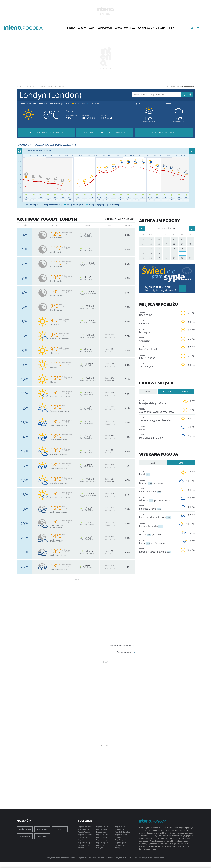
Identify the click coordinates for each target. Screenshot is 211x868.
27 (159, 258)
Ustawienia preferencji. (96, 858)
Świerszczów (158, 419)
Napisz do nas (25, 829)
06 (159, 244)
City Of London (158, 357)
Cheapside (158, 339)
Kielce (158, 542)
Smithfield (158, 322)
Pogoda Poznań (84, 837)
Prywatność (110, 858)
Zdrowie (81, 848)
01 (174, 239)
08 (174, 244)
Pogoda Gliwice (121, 845)
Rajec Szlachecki (158, 490)
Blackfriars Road (158, 348)
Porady (117, 848)
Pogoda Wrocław (103, 835)
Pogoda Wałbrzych (85, 842)
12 (150, 249)
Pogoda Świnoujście (122, 832)
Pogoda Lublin (102, 837)
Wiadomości (105, 28)
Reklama (42, 836)
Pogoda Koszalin (84, 845)
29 (150, 239)
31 (166, 239)
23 (182, 253)
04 (143, 244)
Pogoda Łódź (120, 837)
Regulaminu (82, 858)
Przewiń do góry (125, 652)
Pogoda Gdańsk (102, 827)
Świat (92, 28)
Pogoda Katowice (84, 840)
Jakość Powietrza (125, 28)
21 (166, 253)
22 (174, 253)
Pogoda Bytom (102, 845)
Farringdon (158, 331)
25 (143, 258)
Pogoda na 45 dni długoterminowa (105, 133)
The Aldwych (158, 365)
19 (150, 253)
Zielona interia (165, 28)
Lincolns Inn (158, 314)
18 (143, 253)
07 (166, 244)
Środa (169, 104)
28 (143, 239)
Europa (82, 28)
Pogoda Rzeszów (84, 832)
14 (166, 249)
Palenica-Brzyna (158, 507)
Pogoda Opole (120, 842)
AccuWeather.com (186, 87)
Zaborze (158, 428)
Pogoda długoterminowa (121, 646)
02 (182, 239)
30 (159, 239)
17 (190, 249)
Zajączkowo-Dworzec (158, 410)
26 (150, 258)
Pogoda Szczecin (102, 832)
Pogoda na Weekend (164, 133)
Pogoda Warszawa (85, 835)
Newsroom (42, 829)
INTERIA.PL (129, 858)
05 (150, 244)
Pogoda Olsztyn (102, 829)
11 (143, 249)
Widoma (158, 499)
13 (159, 249)
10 (190, 244)
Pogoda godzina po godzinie (47, 133)
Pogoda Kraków (121, 835)
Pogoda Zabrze (83, 829)
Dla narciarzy (146, 28)
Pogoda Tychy (102, 840)
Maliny (158, 533)
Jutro (138, 104)
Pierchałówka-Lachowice (158, 516)
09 (182, 244)
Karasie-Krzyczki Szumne (158, 550)
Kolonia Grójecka (158, 525)
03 (190, 239)
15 (174, 249)
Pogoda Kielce (120, 827)
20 (159, 253)
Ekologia (99, 848)
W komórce (25, 836)
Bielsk (158, 473)
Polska (71, 28)
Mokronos (158, 436)
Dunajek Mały (158, 402)
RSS (60, 829)
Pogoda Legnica (102, 842)
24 (190, 253)
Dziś (153, 463)
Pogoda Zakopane (85, 827)
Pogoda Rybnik (121, 840)
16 (182, 249)
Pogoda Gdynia (121, 829)
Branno (158, 482)
